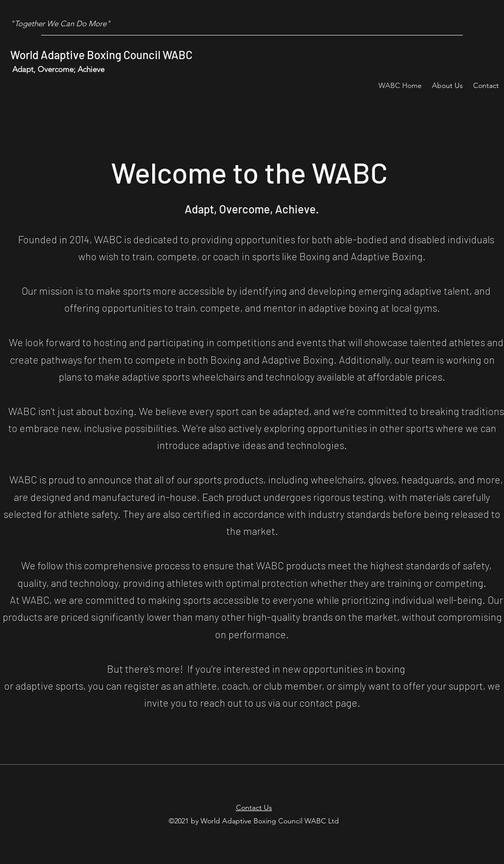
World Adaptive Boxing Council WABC (101, 55)
